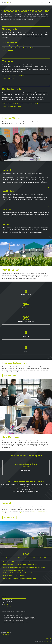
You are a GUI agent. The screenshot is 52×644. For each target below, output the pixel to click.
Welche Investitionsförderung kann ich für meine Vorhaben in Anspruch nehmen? (24, 567)
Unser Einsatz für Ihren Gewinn (13, 107)
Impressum (48, 639)
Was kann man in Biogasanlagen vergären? (14, 570)
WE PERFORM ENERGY (11, 42)
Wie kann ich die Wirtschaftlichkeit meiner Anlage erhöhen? (19, 573)
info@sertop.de (6, 511)
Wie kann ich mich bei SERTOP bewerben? (14, 576)
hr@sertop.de (28, 494)
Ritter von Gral (47, 641)
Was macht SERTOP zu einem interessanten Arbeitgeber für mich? (20, 578)
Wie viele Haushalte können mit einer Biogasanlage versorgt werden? (21, 565)
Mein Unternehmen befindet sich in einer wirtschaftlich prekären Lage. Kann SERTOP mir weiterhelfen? (26, 558)
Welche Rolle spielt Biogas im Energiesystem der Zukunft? (18, 562)
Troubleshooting (9, 51)
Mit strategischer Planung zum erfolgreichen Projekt (18, 45)
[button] (42, 3)
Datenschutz (48, 637)
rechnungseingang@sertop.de (38, 511)
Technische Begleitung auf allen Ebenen (15, 76)
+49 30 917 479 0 (7, 604)
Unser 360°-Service (9, 79)
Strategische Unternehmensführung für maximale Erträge (19, 48)
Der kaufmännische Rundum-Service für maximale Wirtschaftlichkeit (22, 104)
